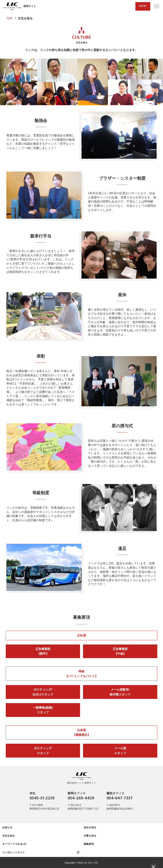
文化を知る (8, 836)
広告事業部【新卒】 (43, 651)
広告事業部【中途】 (120, 651)
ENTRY (143, 6)
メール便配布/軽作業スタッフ (120, 692)
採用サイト (20, 6)
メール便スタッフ (120, 750)
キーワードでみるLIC (14, 844)
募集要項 (81, 618)
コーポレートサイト (14, 852)
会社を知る (90, 827)
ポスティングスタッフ (43, 750)
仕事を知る (90, 836)
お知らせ (7, 827)
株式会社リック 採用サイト (81, 778)
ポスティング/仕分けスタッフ (43, 692)
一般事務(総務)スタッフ (43, 710)
